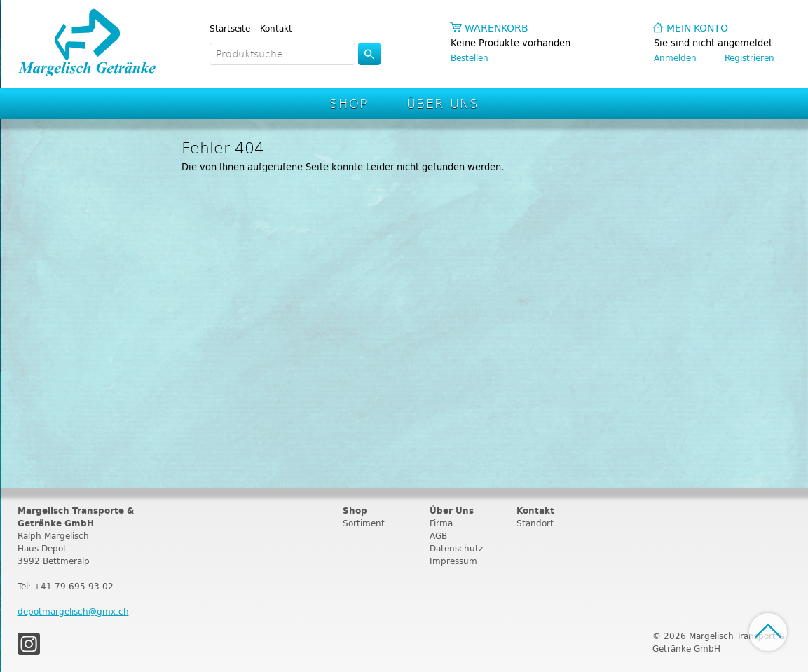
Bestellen (470, 58)
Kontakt (276, 28)
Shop (349, 103)
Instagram (29, 644)
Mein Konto (697, 28)
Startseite (230, 28)
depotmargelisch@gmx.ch (73, 611)
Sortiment (364, 523)
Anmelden (675, 58)
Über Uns (443, 103)
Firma (441, 523)
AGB (438, 536)
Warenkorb (497, 28)
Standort (535, 523)
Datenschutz (456, 548)
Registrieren (749, 58)
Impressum (453, 561)
